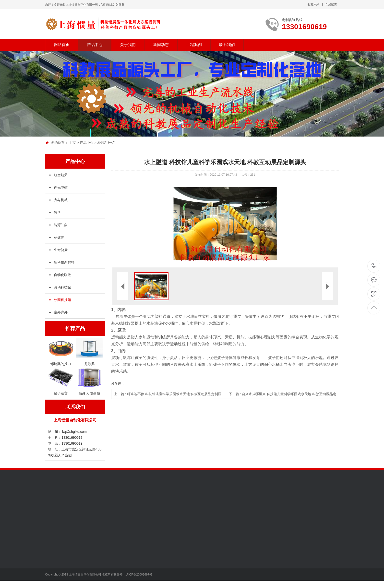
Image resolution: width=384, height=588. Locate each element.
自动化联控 (62, 275)
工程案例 (194, 45)
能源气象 (61, 225)
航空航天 (61, 175)
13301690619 (374, 266)
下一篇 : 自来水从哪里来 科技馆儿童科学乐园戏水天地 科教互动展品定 (282, 394)
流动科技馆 (62, 287)
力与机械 (61, 200)
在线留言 (331, 5)
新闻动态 (161, 45)
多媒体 (59, 237)
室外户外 (61, 312)
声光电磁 (61, 187)
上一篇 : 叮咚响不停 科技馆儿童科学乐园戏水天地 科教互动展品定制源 (168, 394)
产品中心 (95, 45)
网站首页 (62, 45)
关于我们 (128, 45)
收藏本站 (313, 5)
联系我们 (227, 45)
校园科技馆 (106, 143)
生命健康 (61, 250)
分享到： (118, 383)
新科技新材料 (64, 262)
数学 (57, 212)
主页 (72, 143)
